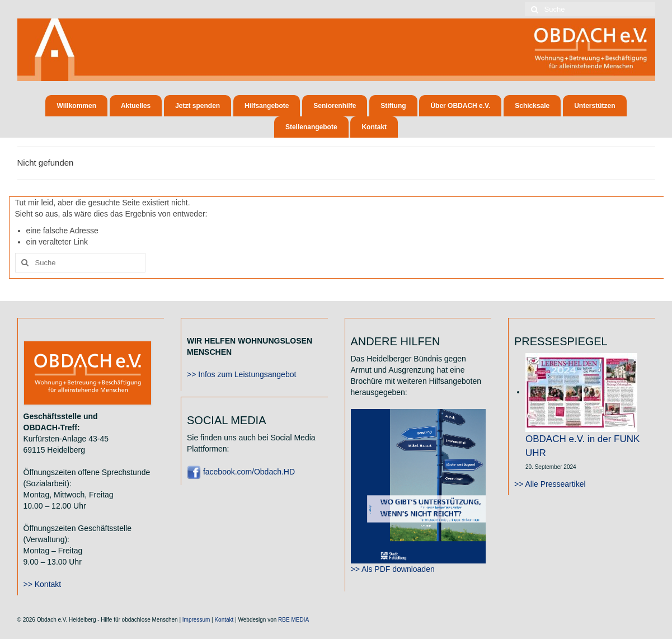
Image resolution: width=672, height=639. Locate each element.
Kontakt (224, 620)
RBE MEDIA (293, 620)
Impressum (196, 620)
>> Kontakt (43, 584)
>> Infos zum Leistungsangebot (241, 374)
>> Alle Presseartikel (550, 484)
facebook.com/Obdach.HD (241, 472)
